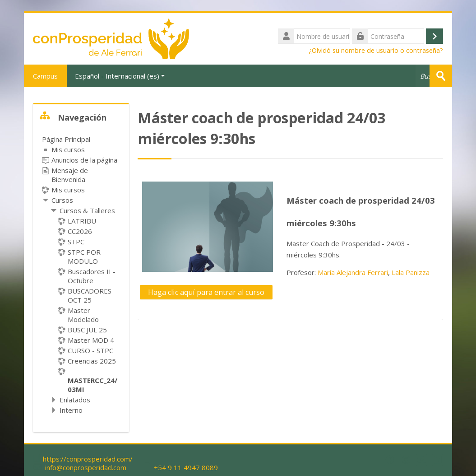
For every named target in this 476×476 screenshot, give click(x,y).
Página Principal (66, 139)
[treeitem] (81, 275)
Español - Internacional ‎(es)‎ (120, 76)
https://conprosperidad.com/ (88, 459)
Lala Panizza (411, 272)
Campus (45, 76)
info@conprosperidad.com (86, 468)
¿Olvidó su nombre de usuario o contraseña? (376, 50)
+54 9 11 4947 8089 (186, 468)
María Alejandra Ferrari (353, 272)
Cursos (62, 200)
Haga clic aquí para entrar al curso (206, 292)
